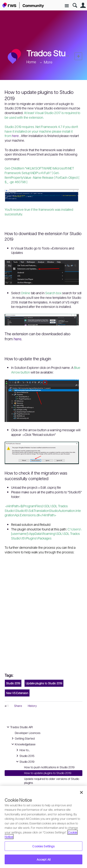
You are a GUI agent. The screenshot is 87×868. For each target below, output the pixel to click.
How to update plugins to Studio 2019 (48, 773)
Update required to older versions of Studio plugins (52, 781)
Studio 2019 (13, 683)
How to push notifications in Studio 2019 (49, 767)
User (83, 5)
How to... (22, 750)
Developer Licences (28, 733)
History (32, 706)
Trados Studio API (19, 727)
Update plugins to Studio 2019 (44, 683)
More (48, 62)
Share (18, 706)
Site (67, 6)
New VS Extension (17, 693)
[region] (43, 827)
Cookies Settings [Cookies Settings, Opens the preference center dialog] (43, 846)
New (78, 56)
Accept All (43, 859)
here (15, 136)
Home (31, 62)
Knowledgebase (23, 744)
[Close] (81, 792)
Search (75, 5)
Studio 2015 (25, 756)
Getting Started (22, 738)
